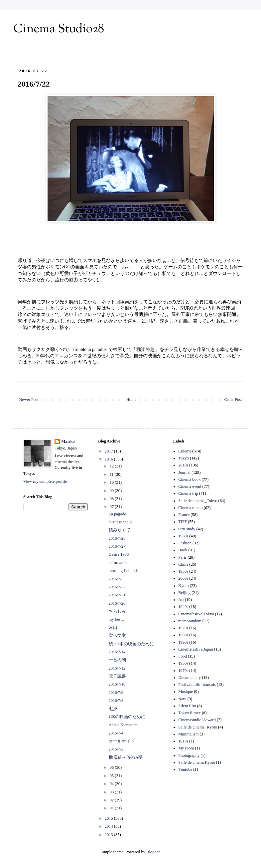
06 (112, 767)
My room (186, 748)
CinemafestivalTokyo (196, 614)
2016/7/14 (117, 652)
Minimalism (188, 734)
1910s (183, 741)
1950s (183, 571)
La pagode (117, 514)
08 (112, 499)
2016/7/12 (117, 668)
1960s (183, 536)
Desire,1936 (119, 554)
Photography (189, 755)
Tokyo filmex (190, 713)
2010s (183, 465)
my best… (117, 619)
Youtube (185, 769)
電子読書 (117, 676)
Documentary (190, 678)
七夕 (113, 709)
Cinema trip (188, 493)
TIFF (183, 522)
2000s (183, 578)
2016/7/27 (117, 546)
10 (112, 482)
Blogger (153, 852)
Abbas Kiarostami (124, 725)
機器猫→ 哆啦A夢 (126, 757)
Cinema (185, 451)
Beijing (184, 593)
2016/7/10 (117, 684)
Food (183, 656)
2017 (109, 451)
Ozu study (187, 529)
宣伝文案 (117, 636)
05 (112, 776)
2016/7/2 (116, 749)
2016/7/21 (117, 595)
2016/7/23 (117, 579)
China (183, 564)
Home (131, 400)
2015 (109, 818)
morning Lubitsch (124, 571)
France (184, 515)
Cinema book (189, 479)
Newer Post (29, 400)
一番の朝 (117, 660)
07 (112, 507)
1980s (183, 635)
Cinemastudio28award (197, 720)
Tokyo (184, 458)
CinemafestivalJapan (196, 649)
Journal (184, 472)
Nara (182, 699)
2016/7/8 (116, 701)
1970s (183, 671)
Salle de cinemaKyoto (196, 762)
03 (112, 792)
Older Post (233, 400)
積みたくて (120, 530)
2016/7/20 (117, 603)
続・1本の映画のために (131, 644)
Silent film (187, 706)
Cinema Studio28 (59, 29)
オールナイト (122, 741)
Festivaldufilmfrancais (197, 685)
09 (112, 491)
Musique (186, 692)
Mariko (68, 441)
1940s (183, 607)
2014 (109, 826)
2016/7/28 (117, 538)
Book (183, 550)
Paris (182, 557)
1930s (183, 663)
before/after (118, 563)
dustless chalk (120, 522)
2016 (109, 459)
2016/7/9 (116, 693)
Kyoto (183, 586)
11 (112, 474)
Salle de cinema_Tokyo (198, 501)
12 (112, 466)
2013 (109, 835)
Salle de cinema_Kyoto (198, 727)
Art (181, 600)
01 (112, 808)
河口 (113, 628)
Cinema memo (190, 508)
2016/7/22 (117, 587)
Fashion (185, 543)
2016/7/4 (116, 733)
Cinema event (190, 486)
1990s (183, 642)
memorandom (190, 621)
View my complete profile (45, 481)
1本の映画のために (127, 717)
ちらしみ (117, 611)
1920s (183, 628)
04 (112, 784)
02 (112, 800)
